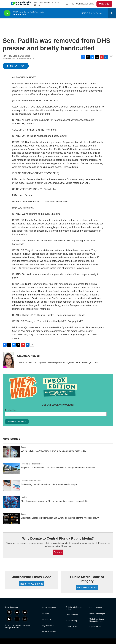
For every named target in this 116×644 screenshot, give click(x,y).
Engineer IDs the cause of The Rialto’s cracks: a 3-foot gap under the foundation (58, 468)
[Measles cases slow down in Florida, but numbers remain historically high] (11, 502)
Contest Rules (72, 627)
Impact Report (95, 627)
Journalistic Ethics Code (32, 577)
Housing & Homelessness (32, 464)
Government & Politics (31, 481)
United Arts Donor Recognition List (97, 620)
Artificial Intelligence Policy (74, 608)
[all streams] (112, 13)
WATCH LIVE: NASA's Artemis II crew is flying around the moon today (53, 451)
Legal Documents (49, 626)
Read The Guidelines (32, 584)
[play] (7, 13)
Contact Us (47, 620)
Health (24, 497)
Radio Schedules (49, 608)
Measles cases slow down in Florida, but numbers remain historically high (55, 501)
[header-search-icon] (67, 4)
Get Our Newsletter (83, 4)
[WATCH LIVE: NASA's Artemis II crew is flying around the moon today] (11, 452)
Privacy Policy (72, 621)
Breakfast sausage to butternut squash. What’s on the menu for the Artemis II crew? (60, 518)
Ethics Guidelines (49, 632)
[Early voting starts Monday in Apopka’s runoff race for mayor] (11, 485)
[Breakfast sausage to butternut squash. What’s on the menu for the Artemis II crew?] (11, 519)
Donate (105, 4)
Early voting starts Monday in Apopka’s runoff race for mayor (49, 484)
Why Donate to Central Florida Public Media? (58, 538)
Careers (45, 614)
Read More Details (87, 587)
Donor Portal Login (97, 614)
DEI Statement (72, 615)
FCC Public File (96, 608)
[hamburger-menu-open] (6, 4)
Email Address (12, 410)
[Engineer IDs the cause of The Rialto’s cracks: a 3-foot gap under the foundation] (11, 469)
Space (24, 447)
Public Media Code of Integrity (87, 579)
